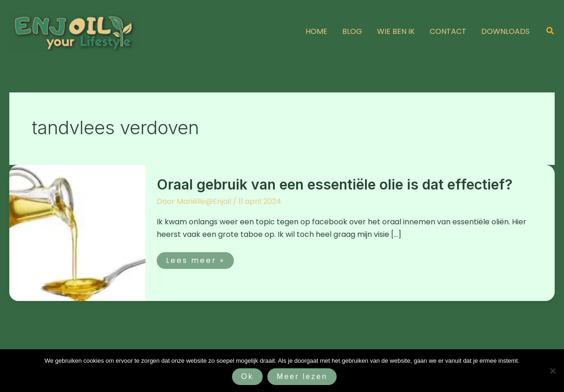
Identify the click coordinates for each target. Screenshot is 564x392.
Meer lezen (302, 376)
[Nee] (552, 371)
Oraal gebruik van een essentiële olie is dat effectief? (335, 184)
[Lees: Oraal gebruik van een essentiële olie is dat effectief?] (77, 232)
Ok (247, 376)
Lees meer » (195, 259)
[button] (551, 32)
